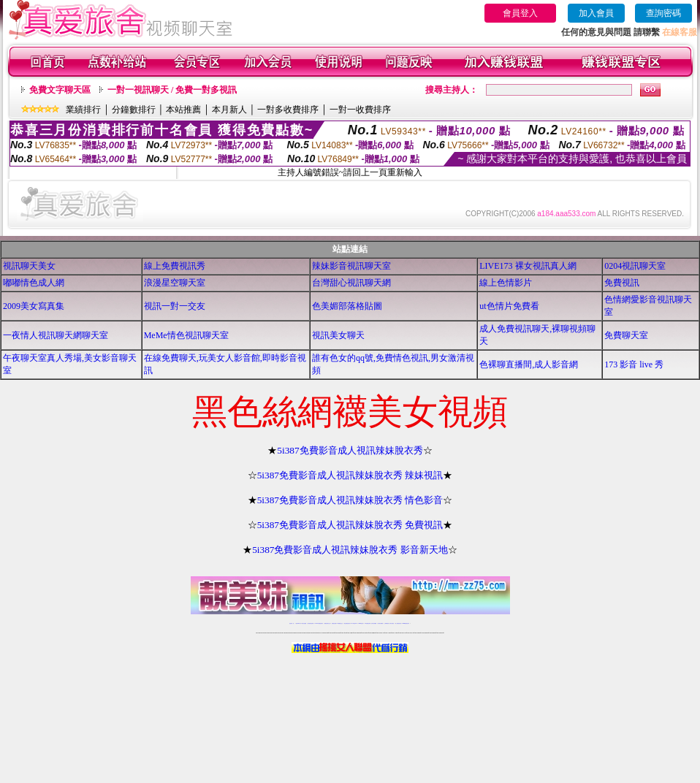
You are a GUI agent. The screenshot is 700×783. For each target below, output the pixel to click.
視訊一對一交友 (175, 306)
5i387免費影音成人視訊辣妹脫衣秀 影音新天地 (350, 550)
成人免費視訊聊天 (398, 623)
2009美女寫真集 (34, 306)
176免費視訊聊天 (368, 623)
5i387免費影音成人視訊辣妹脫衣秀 (350, 450)
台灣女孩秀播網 (374, 623)
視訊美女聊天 (338, 335)
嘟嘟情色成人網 (34, 283)
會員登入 (520, 13)
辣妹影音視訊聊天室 (351, 266)
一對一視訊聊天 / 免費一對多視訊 (172, 90)
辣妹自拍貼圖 (304, 623)
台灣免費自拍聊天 (311, 623)
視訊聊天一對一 (292, 623)
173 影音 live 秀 (634, 364)
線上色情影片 (506, 283)
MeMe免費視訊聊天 (406, 623)
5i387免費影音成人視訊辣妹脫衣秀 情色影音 (350, 500)
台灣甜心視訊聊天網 (351, 283)
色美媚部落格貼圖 (347, 306)
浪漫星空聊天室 (175, 283)
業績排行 (83, 110)
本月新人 (229, 110)
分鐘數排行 (134, 110)
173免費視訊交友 (340, 623)
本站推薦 (183, 110)
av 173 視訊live (354, 623)
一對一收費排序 (360, 110)
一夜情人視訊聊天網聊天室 (56, 335)
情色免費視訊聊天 (347, 623)
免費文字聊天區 (60, 90)
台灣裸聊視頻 (387, 623)
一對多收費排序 (288, 110)
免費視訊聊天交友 (327, 623)
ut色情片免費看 (509, 306)
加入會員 (596, 13)
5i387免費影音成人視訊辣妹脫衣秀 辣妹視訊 (350, 475)
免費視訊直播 (334, 623)
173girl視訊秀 (361, 623)
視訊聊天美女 (29, 266)
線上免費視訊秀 (175, 266)
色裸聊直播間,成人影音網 (529, 364)
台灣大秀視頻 (392, 623)
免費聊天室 (626, 335)
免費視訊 (622, 283)
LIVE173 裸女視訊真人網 (528, 266)
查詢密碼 (663, 13)
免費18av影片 (298, 623)
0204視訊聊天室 (635, 266)
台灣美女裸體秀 (380, 623)
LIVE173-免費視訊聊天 (319, 623)
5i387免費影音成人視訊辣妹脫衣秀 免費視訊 (350, 525)
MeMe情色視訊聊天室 (186, 335)
